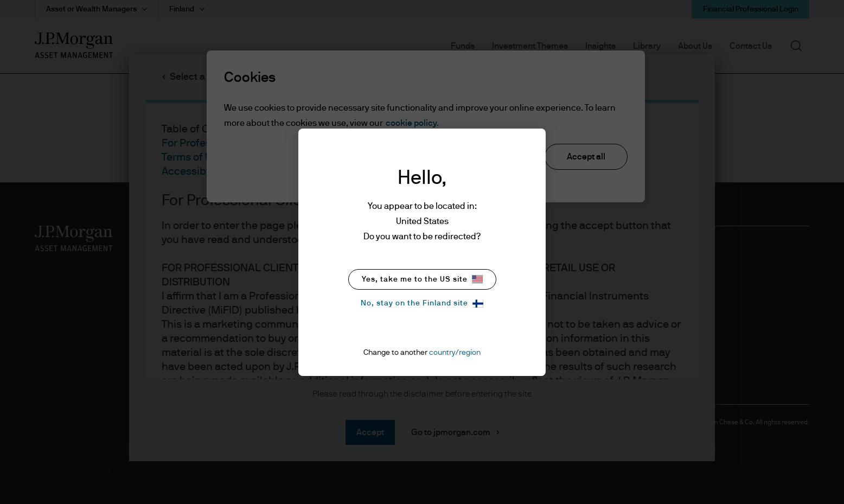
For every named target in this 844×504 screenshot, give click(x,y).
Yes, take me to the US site (422, 279)
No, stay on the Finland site (422, 304)
